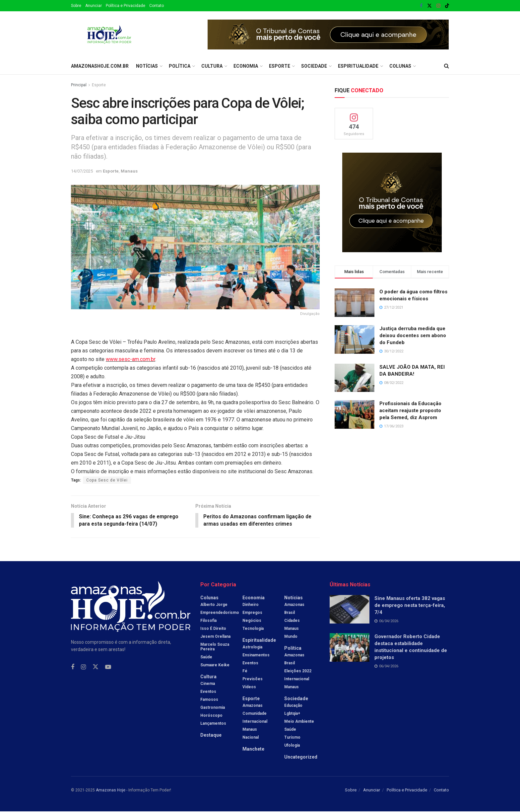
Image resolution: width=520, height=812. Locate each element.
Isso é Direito (213, 629)
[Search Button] (447, 66)
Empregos (252, 613)
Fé (245, 671)
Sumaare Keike (215, 665)
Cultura (212, 66)
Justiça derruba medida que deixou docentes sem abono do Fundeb (413, 335)
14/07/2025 (82, 171)
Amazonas (253, 706)
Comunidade (255, 714)
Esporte (280, 66)
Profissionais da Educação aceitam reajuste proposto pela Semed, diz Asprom (410, 410)
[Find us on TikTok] (447, 6)
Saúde (206, 657)
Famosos (209, 700)
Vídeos (249, 687)
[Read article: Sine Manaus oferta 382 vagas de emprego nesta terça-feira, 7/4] (350, 610)
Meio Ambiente (299, 722)
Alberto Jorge (214, 605)
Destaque (211, 735)
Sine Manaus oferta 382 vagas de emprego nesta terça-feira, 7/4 (410, 606)
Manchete (253, 749)
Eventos (208, 692)
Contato (157, 6)
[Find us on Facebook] (73, 667)
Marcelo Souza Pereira (215, 647)
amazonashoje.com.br (100, 66)
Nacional (251, 738)
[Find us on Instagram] (83, 667)
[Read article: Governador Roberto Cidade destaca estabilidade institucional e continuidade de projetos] (350, 648)
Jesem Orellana (215, 637)
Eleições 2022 (298, 671)
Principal (79, 85)
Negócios (252, 621)
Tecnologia (253, 629)
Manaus (129, 171)
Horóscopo (211, 716)
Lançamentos (213, 724)
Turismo (292, 738)
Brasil (290, 613)
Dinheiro (251, 605)
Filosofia (208, 621)
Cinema (208, 684)
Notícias (147, 66)
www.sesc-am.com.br (130, 359)
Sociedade (314, 66)
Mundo (291, 637)
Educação (293, 706)
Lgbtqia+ (292, 714)
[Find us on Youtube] (108, 667)
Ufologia (292, 746)
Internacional (255, 722)
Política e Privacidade (126, 6)
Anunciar (94, 6)
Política (180, 66)
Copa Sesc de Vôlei (107, 480)
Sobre (76, 6)
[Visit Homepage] (109, 35)
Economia (246, 66)
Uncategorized (301, 757)
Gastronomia (213, 708)
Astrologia (252, 647)
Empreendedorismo (220, 613)
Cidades (292, 621)
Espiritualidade (358, 66)
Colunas (400, 66)
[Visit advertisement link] (328, 35)
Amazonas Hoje (111, 790)
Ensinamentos (256, 655)
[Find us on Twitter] (96, 667)
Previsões (253, 679)
